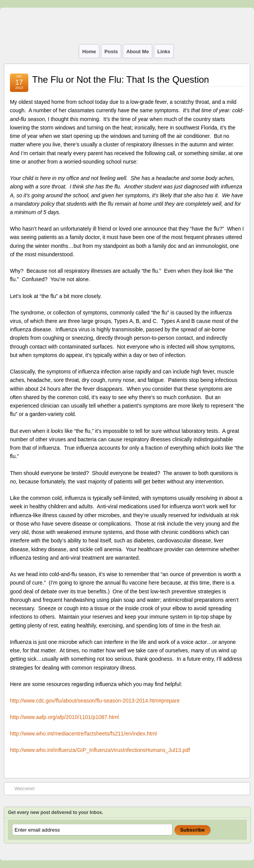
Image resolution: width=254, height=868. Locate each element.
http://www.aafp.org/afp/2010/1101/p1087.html (64, 717)
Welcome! (21, 788)
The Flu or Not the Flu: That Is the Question (120, 79)
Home (89, 52)
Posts (111, 52)
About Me (138, 52)
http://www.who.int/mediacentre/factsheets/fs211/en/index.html (83, 734)
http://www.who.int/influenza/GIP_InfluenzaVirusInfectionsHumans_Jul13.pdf (100, 750)
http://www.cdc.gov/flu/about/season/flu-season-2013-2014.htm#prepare (95, 701)
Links (164, 52)
